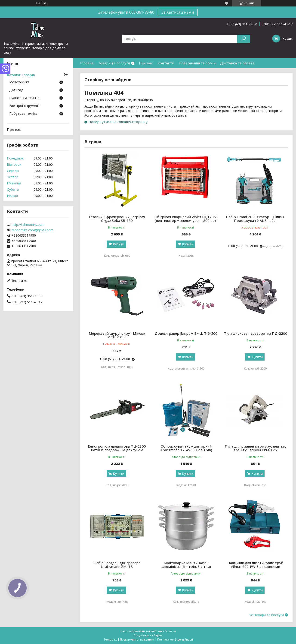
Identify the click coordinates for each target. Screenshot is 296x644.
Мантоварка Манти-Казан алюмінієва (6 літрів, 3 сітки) (186, 565)
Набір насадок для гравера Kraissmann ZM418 (117, 565)
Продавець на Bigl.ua (148, 635)
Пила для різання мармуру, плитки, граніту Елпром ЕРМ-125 (255, 448)
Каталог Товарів (21, 75)
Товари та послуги (114, 63)
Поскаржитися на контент (137, 639)
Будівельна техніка (24, 98)
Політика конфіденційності (175, 639)
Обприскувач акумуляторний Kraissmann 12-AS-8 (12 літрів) (186, 448)
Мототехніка (19, 82)
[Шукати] (244, 39)
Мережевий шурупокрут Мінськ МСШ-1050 (117, 335)
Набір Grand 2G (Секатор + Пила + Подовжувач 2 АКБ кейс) (255, 219)
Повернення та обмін (197, 63)
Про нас (146, 63)
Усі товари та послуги (267, 615)
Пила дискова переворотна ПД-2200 (255, 333)
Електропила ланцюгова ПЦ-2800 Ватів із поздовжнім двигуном (117, 448)
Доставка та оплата (237, 63)
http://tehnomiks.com (28, 225)
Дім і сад (16, 90)
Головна (87, 63)
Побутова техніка (23, 114)
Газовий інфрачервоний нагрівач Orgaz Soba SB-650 (117, 219)
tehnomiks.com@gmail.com (32, 230)
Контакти (166, 63)
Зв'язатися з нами (178, 12)
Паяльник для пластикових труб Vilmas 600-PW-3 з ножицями (255, 565)
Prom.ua (170, 631)
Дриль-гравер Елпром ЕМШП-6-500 (186, 333)
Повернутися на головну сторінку (118, 122)
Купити (119, 244)
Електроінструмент (25, 106)
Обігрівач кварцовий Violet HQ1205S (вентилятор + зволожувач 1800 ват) (186, 219)
